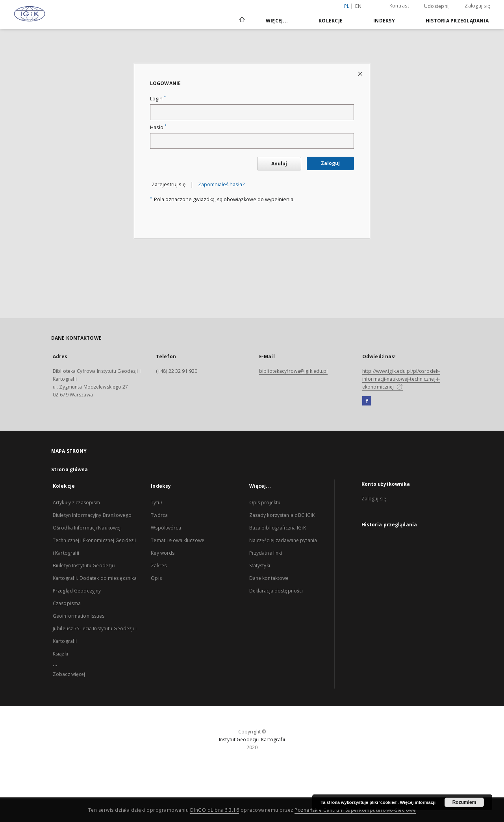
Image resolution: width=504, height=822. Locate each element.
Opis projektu (265, 503)
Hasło (158, 127)
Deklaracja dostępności (276, 591)
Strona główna (70, 469)
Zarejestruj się (169, 184)
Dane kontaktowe (269, 578)
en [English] (358, 6)
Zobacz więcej (69, 674)
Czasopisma (67, 603)
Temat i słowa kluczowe (178, 540)
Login (158, 99)
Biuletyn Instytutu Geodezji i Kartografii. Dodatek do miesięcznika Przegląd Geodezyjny (95, 578)
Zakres (159, 566)
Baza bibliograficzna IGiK (278, 528)
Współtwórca (166, 528)
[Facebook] (367, 401)
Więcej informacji (418, 802)
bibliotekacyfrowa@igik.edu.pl (293, 371)
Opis (156, 578)
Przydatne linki (266, 553)
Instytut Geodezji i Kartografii (252, 740)
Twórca (159, 515)
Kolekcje (331, 21)
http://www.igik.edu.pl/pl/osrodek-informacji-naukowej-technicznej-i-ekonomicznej (401, 379)
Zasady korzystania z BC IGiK (282, 515)
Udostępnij (437, 6)
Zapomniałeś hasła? (221, 184)
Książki (60, 654)
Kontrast (399, 6)
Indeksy (384, 21)
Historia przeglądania (457, 21)
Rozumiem (464, 802)
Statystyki (260, 566)
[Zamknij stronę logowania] (361, 73)
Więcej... (277, 21)
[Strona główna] (242, 20)
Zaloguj (330, 163)
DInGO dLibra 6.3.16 (215, 810)
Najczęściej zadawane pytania (283, 540)
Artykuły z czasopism (76, 503)
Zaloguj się (477, 6)
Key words (163, 553)
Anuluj (279, 164)
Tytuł (156, 503)
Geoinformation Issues (79, 616)
